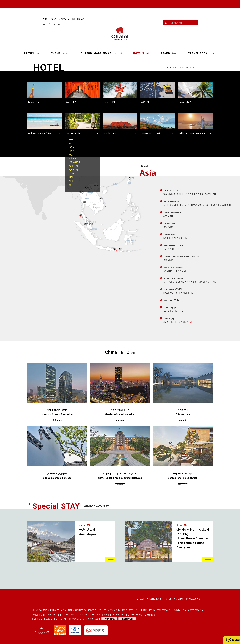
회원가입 (62, 19)
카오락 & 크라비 (197, 194)
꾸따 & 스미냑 (174, 282)
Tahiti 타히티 (170, 308)
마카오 (171, 260)
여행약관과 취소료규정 (173, 599)
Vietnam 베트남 (171, 201)
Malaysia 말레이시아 (174, 267)
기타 (215, 194)
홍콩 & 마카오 (75, 162)
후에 (224, 205)
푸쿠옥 (205, 205)
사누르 (209, 282)
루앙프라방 (168, 227)
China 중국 (169, 319)
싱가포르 (73, 158)
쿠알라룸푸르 (169, 271)
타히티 (72, 181)
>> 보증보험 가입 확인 (127, 619)
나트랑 (194, 205)
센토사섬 (176, 249)
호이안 (187, 205)
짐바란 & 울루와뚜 (189, 282)
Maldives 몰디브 (172, 300)
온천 (174, 238)
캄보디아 (73, 147)
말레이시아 (74, 166)
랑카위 (179, 271)
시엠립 (166, 216)
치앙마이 (180, 194)
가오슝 (179, 238)
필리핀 (72, 173)
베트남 (72, 143)
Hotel (177, 68)
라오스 (72, 151)
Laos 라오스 (169, 223)
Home (170, 68)
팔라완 (186, 293)
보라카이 (174, 293)
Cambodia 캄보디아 (173, 212)
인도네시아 (74, 170)
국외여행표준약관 (154, 599)
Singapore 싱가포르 (173, 245)
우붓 (165, 282)
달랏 (200, 205)
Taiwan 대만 (170, 234)
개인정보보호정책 (193, 599)
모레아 (175, 311)
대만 (71, 155)
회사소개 (72, 19)
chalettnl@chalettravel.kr (51, 619)
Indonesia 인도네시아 (174, 278)
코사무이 (208, 194)
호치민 (212, 205)
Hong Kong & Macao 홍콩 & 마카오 (181, 256)
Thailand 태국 (171, 190)
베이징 (166, 322)
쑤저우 (179, 322)
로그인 (45, 19)
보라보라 (167, 311)
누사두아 (201, 282)
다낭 (182, 205)
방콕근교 (172, 194)
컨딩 (185, 238)
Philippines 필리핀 (173, 289)
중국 (71, 185)
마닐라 (166, 293)
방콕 (165, 194)
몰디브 (72, 177)
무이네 (219, 205)
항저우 (186, 322)
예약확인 (53, 19)
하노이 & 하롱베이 (171, 205)
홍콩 (165, 260)
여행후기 (81, 19)
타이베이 (167, 238)
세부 (180, 293)
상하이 (173, 322)
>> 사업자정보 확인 (109, 619)
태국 (71, 139)
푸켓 (187, 194)
